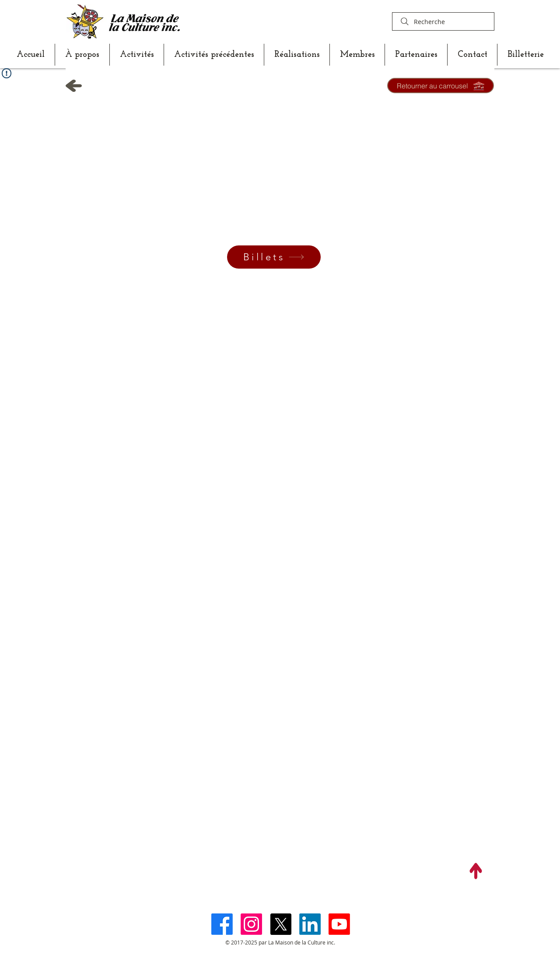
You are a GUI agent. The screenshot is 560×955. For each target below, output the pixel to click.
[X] (281, 924)
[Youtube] (339, 924)
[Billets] (274, 257)
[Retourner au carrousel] (441, 86)
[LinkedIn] (310, 924)
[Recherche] (443, 21)
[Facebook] (222, 924)
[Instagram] (251, 924)
